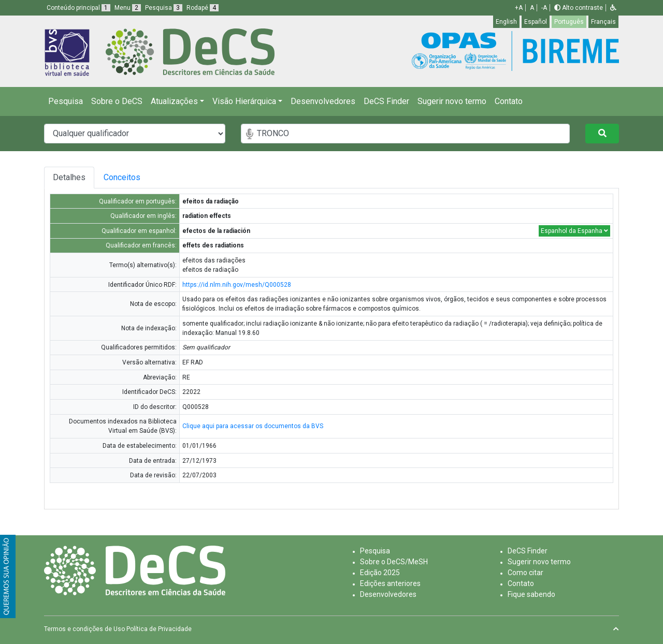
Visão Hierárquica (244, 101)
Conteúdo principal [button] (78, 8)
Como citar (525, 573)
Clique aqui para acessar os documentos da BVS (253, 426)
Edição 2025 (380, 573)
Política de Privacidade (159, 629)
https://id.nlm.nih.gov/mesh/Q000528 (237, 285)
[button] (613, 8)
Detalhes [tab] (71, 177)
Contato (509, 101)
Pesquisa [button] (164, 8)
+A (519, 8)
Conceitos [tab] (147, 177)
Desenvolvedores (323, 101)
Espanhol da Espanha (574, 231)
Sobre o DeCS (117, 101)
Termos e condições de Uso (84, 629)
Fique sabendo (531, 594)
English (506, 22)
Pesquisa (66, 101)
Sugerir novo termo (452, 101)
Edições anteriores (390, 583)
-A (544, 8)
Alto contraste (579, 8)
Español (536, 22)
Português (569, 22)
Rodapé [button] (203, 8)
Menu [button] (128, 8)
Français (603, 22)
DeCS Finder (386, 101)
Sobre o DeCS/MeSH (394, 562)
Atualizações (174, 101)
